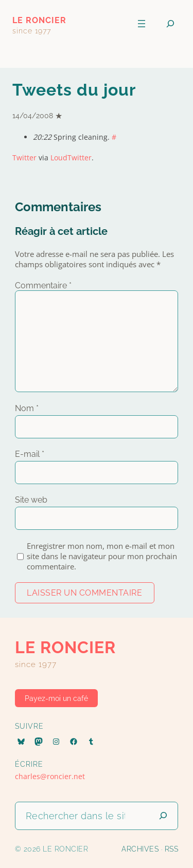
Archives (140, 849)
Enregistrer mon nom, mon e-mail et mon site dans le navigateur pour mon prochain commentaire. (102, 556)
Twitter (24, 158)
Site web (31, 500)
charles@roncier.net (50, 776)
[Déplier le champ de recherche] (170, 24)
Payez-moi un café (56, 698)
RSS (172, 849)
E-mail (30, 454)
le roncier (39, 20)
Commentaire (43, 285)
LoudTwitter (71, 158)
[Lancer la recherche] (163, 816)
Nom (27, 408)
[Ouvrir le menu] (142, 24)
